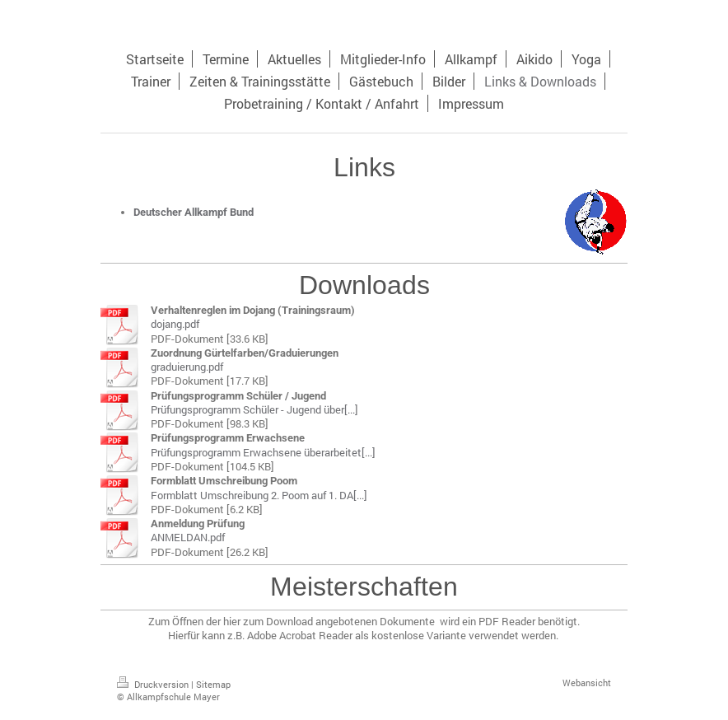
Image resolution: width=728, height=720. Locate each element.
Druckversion (154, 684)
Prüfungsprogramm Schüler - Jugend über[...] (254, 409)
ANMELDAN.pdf (188, 537)
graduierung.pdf (187, 367)
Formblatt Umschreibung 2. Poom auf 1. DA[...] (259, 495)
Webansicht (587, 683)
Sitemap (213, 684)
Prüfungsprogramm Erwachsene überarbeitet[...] (263, 452)
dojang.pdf (175, 324)
